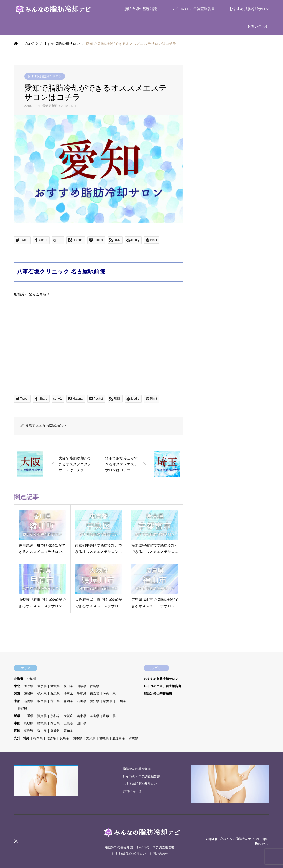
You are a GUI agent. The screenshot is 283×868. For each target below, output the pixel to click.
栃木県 (42, 694)
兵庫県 (81, 716)
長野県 (22, 709)
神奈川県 (109, 694)
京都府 (55, 716)
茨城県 (29, 694)
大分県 (91, 738)
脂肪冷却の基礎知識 (141, 9)
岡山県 (55, 723)
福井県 (108, 701)
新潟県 (29, 701)
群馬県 (55, 694)
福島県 (95, 686)
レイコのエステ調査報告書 (193, 9)
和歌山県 (109, 716)
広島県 (68, 723)
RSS (16, 841)
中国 (17, 723)
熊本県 (78, 738)
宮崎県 (104, 738)
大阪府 (68, 716)
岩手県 (42, 686)
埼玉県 (68, 694)
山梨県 (121, 701)
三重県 (29, 716)
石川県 (81, 701)
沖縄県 (134, 738)
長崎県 (64, 738)
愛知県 (95, 701)
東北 (17, 686)
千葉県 (81, 694)
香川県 (42, 731)
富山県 (55, 701)
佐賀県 (51, 738)
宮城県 (55, 686)
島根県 (42, 723)
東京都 (95, 694)
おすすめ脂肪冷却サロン (249, 9)
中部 (17, 701)
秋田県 (68, 686)
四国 (17, 731)
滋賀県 (42, 716)
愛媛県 (55, 731)
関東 (17, 694)
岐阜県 (42, 701)
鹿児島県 (119, 738)
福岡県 (38, 738)
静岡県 (68, 701)
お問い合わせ (258, 26)
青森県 (29, 686)
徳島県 (29, 731)
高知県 (68, 731)
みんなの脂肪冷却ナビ (52, 426)
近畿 (17, 716)
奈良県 (95, 716)
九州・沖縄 (22, 738)
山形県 (81, 686)
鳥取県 (29, 723)
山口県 (81, 723)
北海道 (19, 679)
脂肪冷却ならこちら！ (32, 294)
